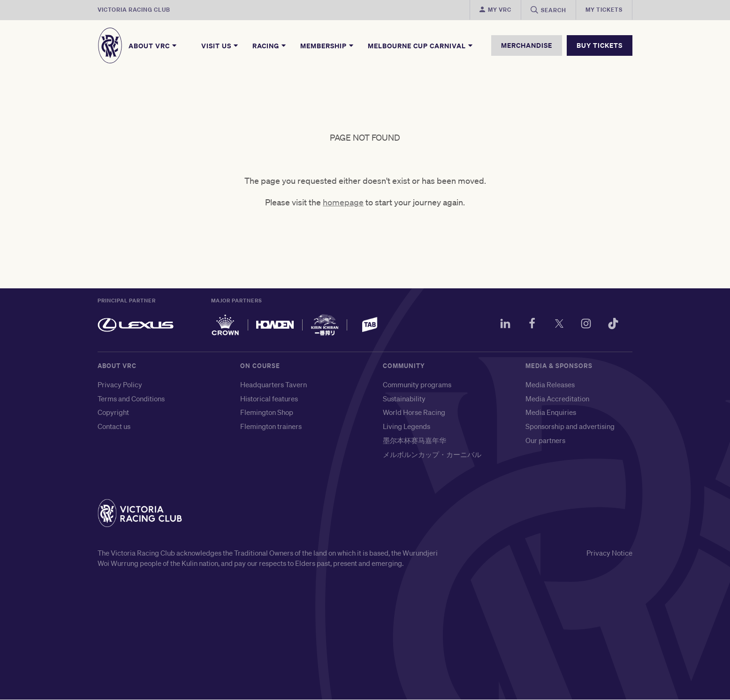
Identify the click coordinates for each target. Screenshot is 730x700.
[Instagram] (586, 325)
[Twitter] (558, 325)
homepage (343, 203)
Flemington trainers (271, 426)
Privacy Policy (120, 384)
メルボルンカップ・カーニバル (432, 454)
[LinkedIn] (504, 325)
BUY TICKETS (600, 45)
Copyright (113, 413)
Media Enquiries (551, 413)
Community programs (417, 384)
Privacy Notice (609, 553)
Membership (327, 45)
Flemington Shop (267, 413)
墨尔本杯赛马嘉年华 (414, 440)
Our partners (545, 440)
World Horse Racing (414, 413)
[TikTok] (613, 325)
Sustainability (404, 399)
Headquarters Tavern (274, 384)
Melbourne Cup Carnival (421, 45)
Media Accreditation (557, 399)
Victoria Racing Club (134, 10)
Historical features (269, 399)
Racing (270, 45)
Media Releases (550, 384)
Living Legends (407, 426)
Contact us (114, 426)
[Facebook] (531, 325)
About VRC (153, 45)
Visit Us (220, 45)
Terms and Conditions (131, 399)
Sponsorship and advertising (570, 426)
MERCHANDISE (527, 45)
